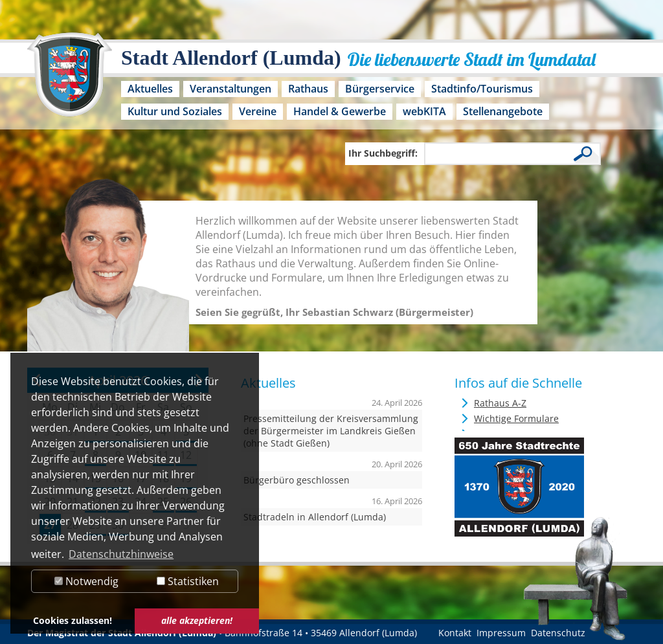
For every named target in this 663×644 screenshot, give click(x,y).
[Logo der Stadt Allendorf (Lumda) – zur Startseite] (70, 81)
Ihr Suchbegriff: (383, 153)
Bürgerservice (380, 89)
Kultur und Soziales (175, 111)
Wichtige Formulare (516, 418)
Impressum (501, 633)
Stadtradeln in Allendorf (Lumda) (315, 517)
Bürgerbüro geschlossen (297, 480)
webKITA (424, 111)
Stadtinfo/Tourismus (482, 89)
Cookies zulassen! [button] (73, 620)
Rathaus (308, 89)
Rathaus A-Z (500, 403)
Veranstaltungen (230, 89)
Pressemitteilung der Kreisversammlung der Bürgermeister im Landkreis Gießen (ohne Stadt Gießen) (331, 431)
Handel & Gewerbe (340, 111)
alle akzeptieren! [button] (197, 620)
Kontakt (455, 633)
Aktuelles (150, 89)
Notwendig (86, 581)
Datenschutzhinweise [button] (121, 554)
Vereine (258, 111)
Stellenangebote (503, 111)
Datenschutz (558, 633)
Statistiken (188, 581)
